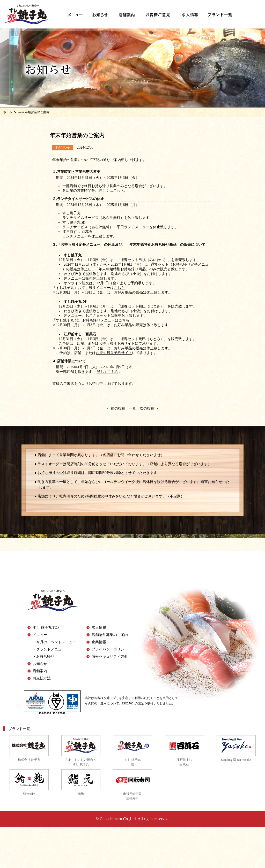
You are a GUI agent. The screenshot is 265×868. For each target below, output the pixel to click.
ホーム (8, 112)
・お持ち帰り (43, 656)
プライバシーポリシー (110, 649)
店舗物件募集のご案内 (110, 635)
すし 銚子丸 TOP (46, 628)
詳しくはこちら (111, 191)
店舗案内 (40, 671)
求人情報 (99, 628)
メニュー (40, 635)
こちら (119, 288)
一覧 (132, 408)
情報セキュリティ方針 (110, 656)
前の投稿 (118, 408)
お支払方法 (42, 678)
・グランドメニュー (49, 649)
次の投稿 (147, 408)
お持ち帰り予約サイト (114, 353)
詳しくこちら (108, 372)
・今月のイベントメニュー (54, 642)
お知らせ (40, 664)
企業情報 (99, 642)
